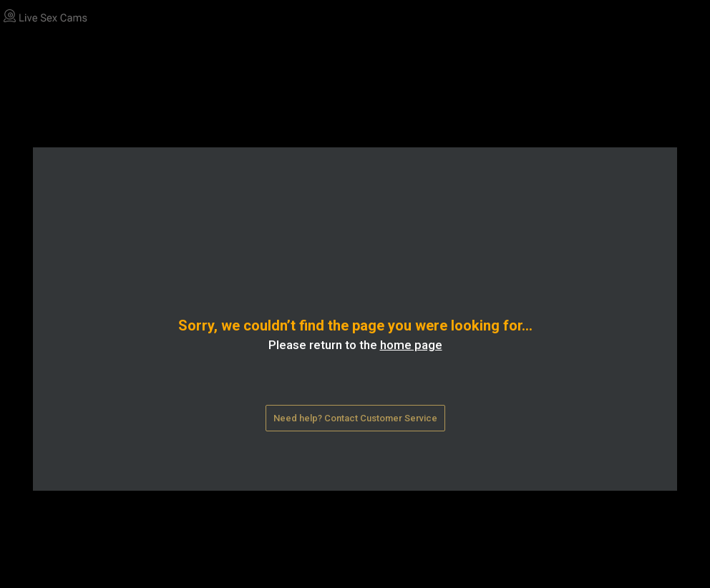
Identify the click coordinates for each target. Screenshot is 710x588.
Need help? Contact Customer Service (355, 418)
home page (411, 345)
